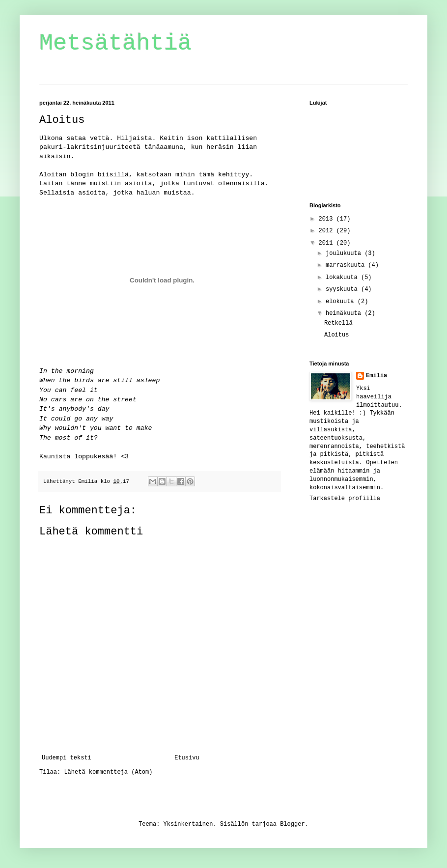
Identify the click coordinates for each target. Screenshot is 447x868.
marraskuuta (347, 265)
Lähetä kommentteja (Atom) (108, 772)
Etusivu (187, 758)
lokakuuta (343, 278)
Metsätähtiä (115, 43)
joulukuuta (345, 253)
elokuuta (342, 302)
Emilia (377, 376)
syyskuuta (343, 289)
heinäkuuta (345, 313)
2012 (328, 231)
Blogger (292, 824)
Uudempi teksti (67, 758)
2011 (328, 243)
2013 (328, 219)
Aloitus (336, 335)
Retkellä (338, 323)
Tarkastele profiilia (345, 499)
